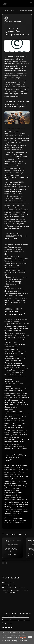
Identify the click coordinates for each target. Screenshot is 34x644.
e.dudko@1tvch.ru (8, 585)
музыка (20, 181)
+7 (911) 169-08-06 (9, 582)
